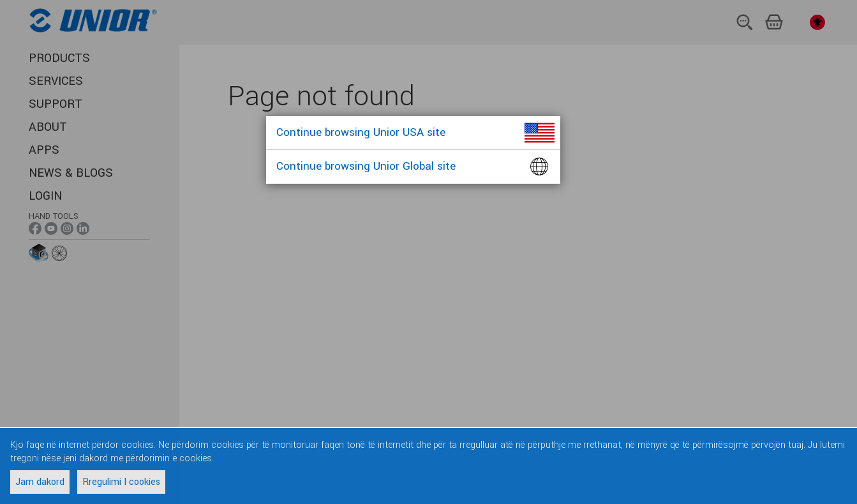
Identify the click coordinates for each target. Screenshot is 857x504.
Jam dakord (40, 482)
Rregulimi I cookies (121, 482)
